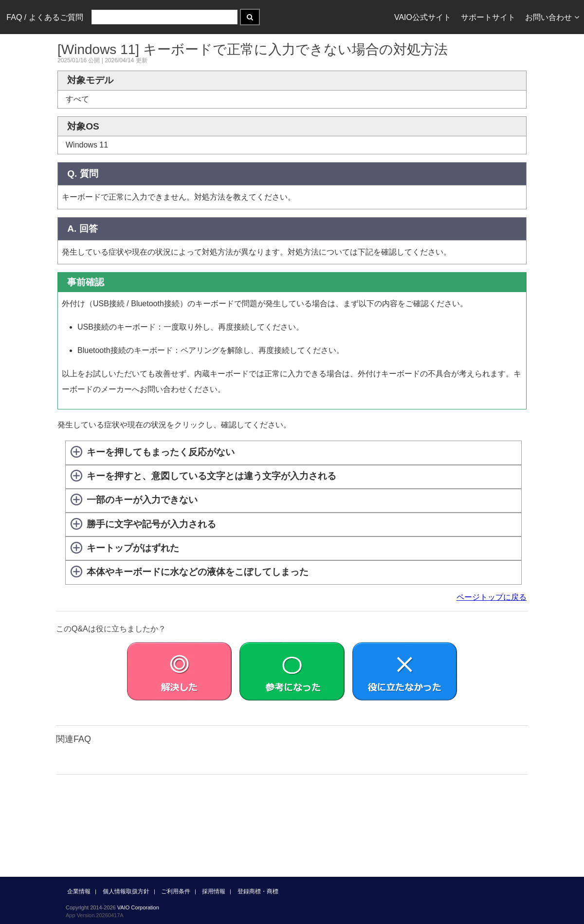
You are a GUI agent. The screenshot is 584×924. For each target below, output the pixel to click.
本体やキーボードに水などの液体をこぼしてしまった (198, 572)
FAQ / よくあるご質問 (45, 17)
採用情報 (214, 891)
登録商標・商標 (258, 891)
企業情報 (79, 891)
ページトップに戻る (492, 597)
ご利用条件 (176, 891)
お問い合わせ (552, 17)
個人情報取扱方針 (126, 891)
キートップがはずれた (133, 548)
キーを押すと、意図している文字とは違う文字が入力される (211, 476)
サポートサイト (488, 17)
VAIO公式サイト (423, 17)
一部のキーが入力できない (142, 500)
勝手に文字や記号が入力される (151, 524)
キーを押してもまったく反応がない (161, 452)
